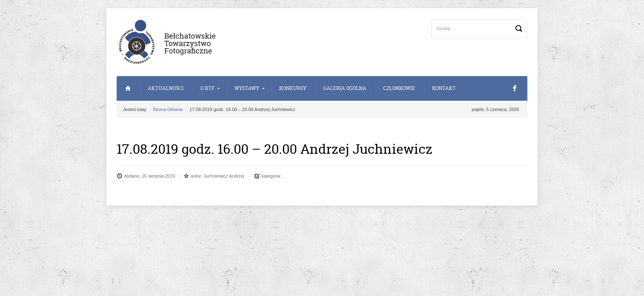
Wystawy (247, 88)
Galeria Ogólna (345, 88)
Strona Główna (128, 88)
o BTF (207, 88)
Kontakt (444, 88)
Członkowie (399, 88)
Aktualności (166, 88)
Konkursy (293, 88)
